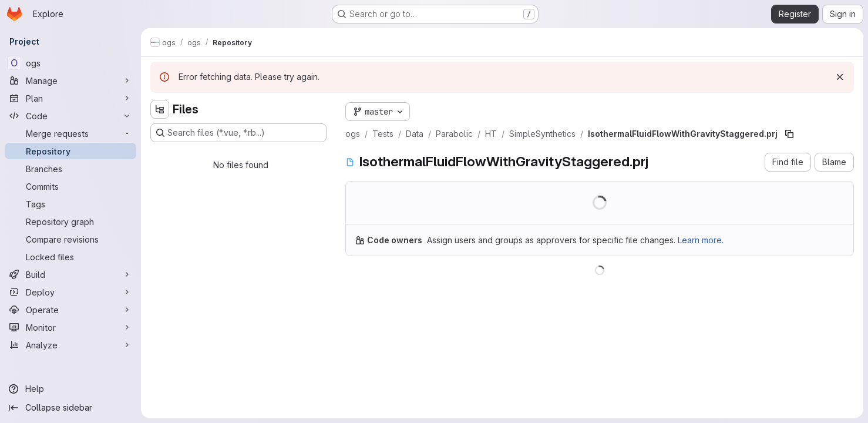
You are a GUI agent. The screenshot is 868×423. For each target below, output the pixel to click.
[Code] (70, 116)
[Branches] (70, 169)
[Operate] (70, 310)
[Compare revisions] (70, 239)
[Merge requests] (70, 133)
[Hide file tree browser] (160, 109)
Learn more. (701, 240)
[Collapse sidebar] (70, 408)
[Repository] (70, 151)
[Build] (70, 274)
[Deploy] (70, 292)
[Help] (70, 389)
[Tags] (70, 204)
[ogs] (70, 63)
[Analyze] (70, 345)
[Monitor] (70, 327)
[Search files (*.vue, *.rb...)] (238, 133)
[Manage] (70, 80)
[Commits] (70, 186)
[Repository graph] (70, 221)
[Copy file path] (789, 134)
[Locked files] (70, 257)
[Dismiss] (840, 77)
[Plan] (70, 98)
